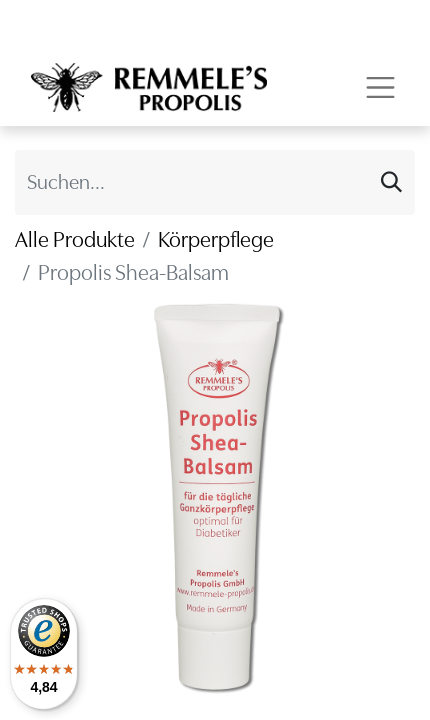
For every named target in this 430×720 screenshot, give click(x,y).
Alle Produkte (75, 239)
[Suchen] (391, 182)
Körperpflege (216, 239)
